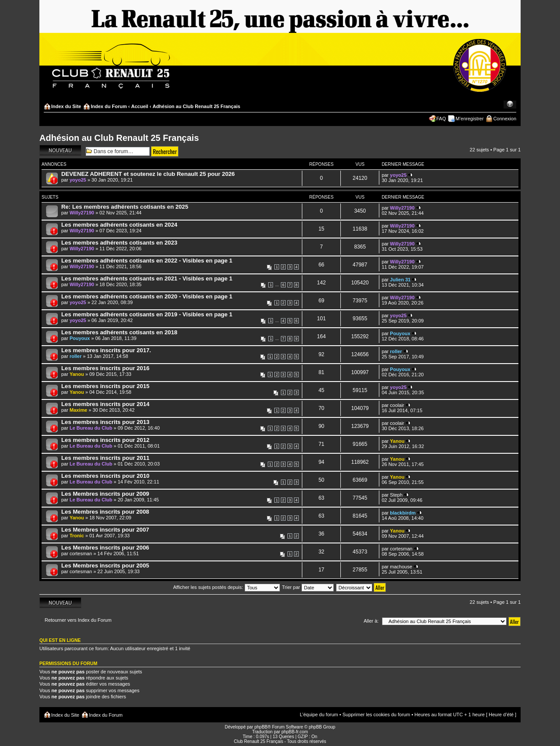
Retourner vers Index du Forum (78, 620)
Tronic (77, 536)
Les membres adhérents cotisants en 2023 (119, 243)
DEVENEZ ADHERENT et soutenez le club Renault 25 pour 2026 (148, 174)
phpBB (261, 727)
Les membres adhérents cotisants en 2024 (119, 225)
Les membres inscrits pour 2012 (105, 440)
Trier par (308, 587)
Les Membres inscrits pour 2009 (105, 494)
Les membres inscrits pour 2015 (105, 386)
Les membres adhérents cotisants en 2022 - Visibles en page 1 (147, 261)
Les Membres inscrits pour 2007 (105, 530)
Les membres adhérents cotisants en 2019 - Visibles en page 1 (147, 314)
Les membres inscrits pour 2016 (105, 368)
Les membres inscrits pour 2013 (105, 422)
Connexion (505, 119)
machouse (401, 567)
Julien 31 (400, 280)
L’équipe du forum (319, 714)
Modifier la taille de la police (510, 105)
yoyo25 (78, 180)
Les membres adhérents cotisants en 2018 (119, 332)
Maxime (78, 410)
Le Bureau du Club (91, 428)
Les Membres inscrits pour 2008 (105, 512)
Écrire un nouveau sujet (60, 150)
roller (76, 356)
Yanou (77, 374)
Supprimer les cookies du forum (376, 714)
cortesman (81, 553)
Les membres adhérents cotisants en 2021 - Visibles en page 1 (147, 278)
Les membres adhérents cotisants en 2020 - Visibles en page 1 (147, 296)
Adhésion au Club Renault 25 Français (197, 106)
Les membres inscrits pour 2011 (105, 458)
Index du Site (66, 106)
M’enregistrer (469, 119)
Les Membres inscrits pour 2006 (105, 548)
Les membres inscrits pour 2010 (105, 476)
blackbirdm (403, 513)
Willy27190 (82, 213)
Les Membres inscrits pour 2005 (105, 566)
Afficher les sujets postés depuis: (227, 587)
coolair (397, 405)
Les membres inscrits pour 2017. (106, 350)
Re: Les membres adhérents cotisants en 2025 (125, 207)
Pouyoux (80, 338)
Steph (396, 495)
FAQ (441, 119)
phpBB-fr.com (295, 732)
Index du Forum (109, 106)
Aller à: (371, 621)
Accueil (140, 106)
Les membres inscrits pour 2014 (105, 404)
